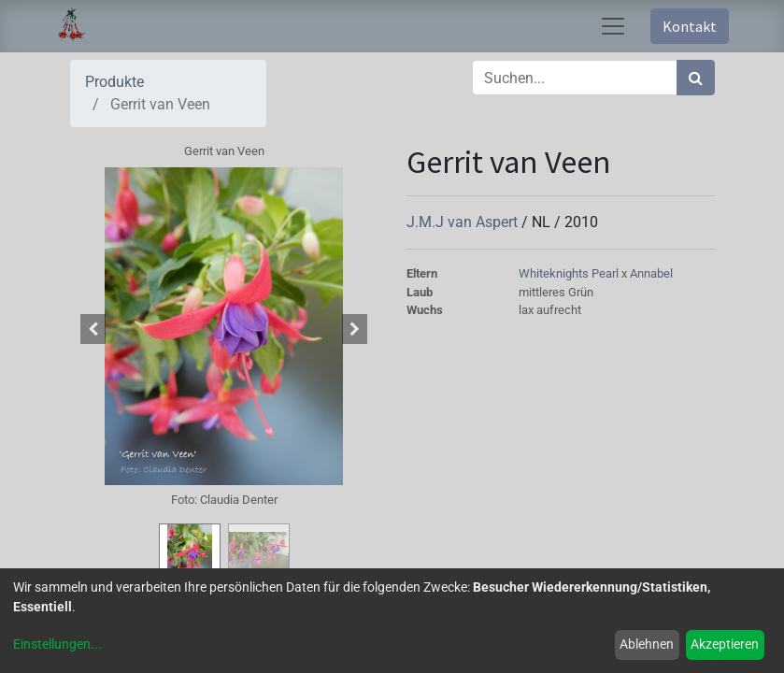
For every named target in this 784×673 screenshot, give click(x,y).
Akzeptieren (725, 644)
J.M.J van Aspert (464, 222)
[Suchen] (696, 78)
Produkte (114, 82)
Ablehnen (647, 644)
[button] (93, 329)
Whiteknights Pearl (570, 273)
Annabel (651, 273)
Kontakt (690, 26)
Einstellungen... (57, 644)
